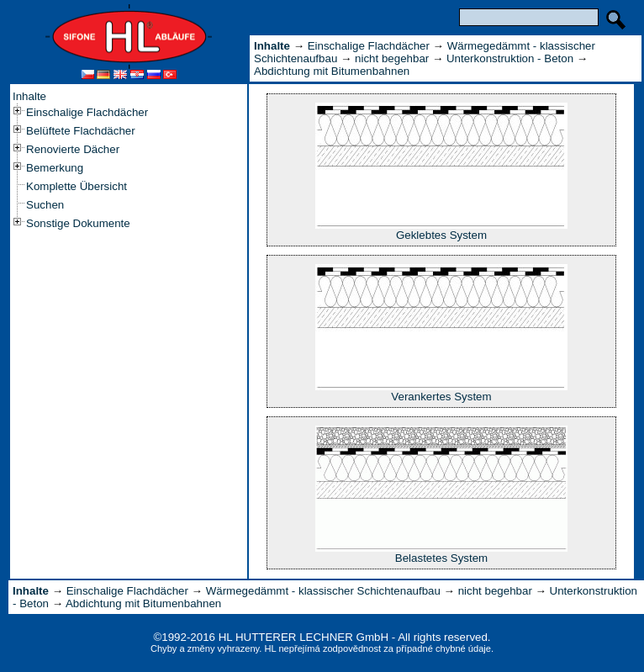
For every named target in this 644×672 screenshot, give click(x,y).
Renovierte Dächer (73, 149)
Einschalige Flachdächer (87, 112)
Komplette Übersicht (77, 186)
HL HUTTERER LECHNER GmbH (304, 637)
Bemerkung (55, 168)
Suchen (45, 205)
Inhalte (29, 96)
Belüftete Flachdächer (81, 131)
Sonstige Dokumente (78, 223)
